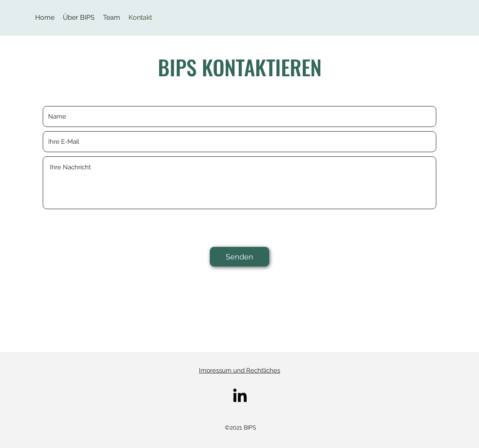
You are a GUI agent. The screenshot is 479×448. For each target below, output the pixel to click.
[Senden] (239, 257)
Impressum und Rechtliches (239, 370)
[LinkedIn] (240, 395)
